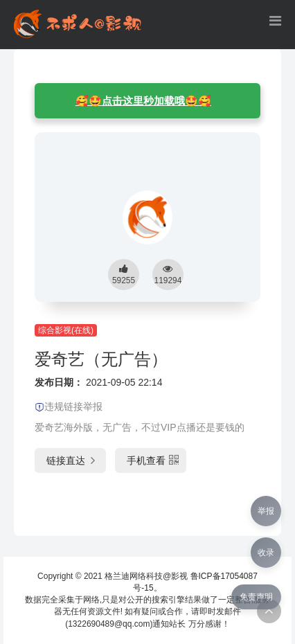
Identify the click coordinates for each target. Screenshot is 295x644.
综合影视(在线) (66, 330)
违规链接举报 (69, 406)
